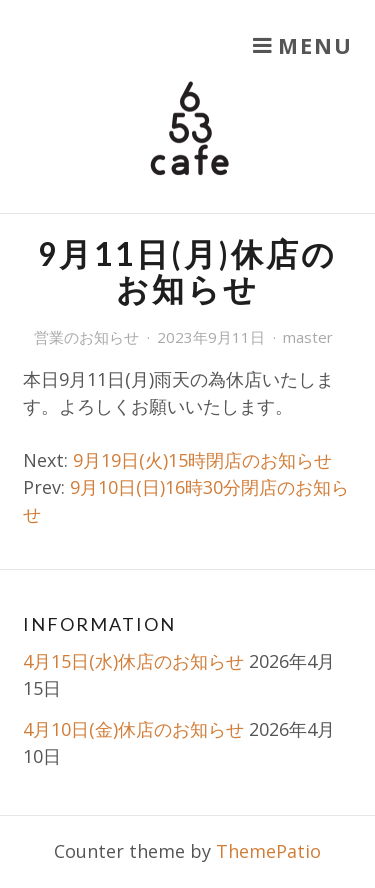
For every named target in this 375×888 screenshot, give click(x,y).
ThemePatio (268, 851)
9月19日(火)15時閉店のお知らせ (202, 460)
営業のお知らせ (86, 337)
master (308, 337)
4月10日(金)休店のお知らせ (133, 729)
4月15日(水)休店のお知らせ (133, 661)
